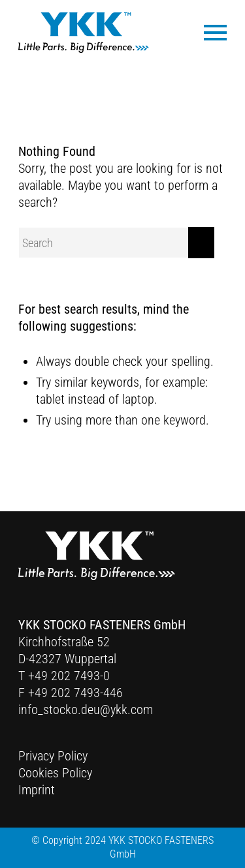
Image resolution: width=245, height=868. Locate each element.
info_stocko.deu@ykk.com (86, 710)
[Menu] (209, 32)
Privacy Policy (53, 756)
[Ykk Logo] (84, 33)
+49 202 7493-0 (69, 676)
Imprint (37, 790)
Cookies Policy (55, 773)
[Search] (116, 243)
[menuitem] (209, 32)
